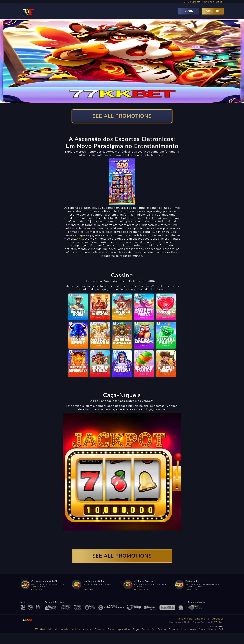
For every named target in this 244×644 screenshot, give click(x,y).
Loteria (64, 629)
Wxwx (80, 239)
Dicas (111, 629)
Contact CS (37, 589)
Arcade (87, 629)
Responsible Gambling (191, 619)
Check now (88, 589)
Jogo (136, 629)
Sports (212, 629)
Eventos (100, 629)
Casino (162, 629)
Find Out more (141, 589)
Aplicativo (124, 629)
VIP (222, 629)
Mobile (76, 629)
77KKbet (219, 622)
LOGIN (189, 11)
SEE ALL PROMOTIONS (122, 116)
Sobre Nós (148, 629)
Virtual (53, 629)
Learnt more (191, 589)
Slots (202, 629)
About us (218, 619)
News (193, 629)
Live (184, 629)
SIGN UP (213, 11)
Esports (174, 629)
